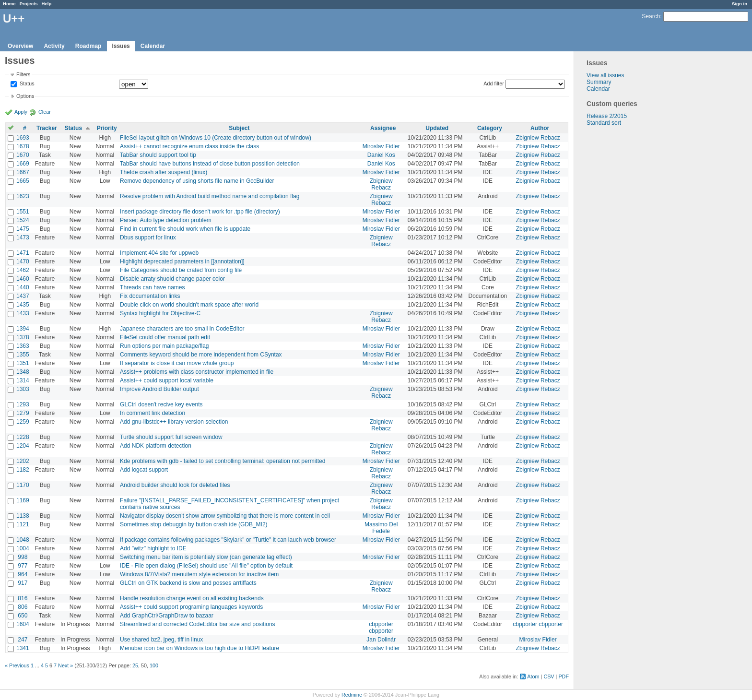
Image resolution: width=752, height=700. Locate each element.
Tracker (47, 128)
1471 (23, 253)
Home (9, 4)
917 (23, 583)
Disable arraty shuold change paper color (172, 279)
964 (23, 574)
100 (154, 665)
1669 (23, 164)
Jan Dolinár (381, 640)
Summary (599, 82)
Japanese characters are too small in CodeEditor (182, 329)
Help (47, 4)
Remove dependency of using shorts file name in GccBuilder (197, 181)
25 (135, 665)
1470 (23, 261)
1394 (23, 329)
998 (23, 557)
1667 (23, 172)
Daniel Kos (381, 155)
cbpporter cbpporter (381, 628)
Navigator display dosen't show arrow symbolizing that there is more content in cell (225, 516)
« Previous (17, 665)
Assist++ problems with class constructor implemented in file (197, 372)
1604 (23, 624)
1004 (23, 548)
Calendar (153, 46)
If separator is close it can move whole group (177, 363)
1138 (23, 516)
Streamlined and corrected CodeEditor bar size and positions (198, 624)
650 (23, 616)
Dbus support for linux (148, 237)
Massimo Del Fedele (381, 528)
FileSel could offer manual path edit (165, 337)
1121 (23, 524)
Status (26, 84)
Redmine (352, 695)
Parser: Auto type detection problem (166, 220)
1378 (23, 337)
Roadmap (88, 46)
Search (651, 16)
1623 (23, 196)
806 (23, 607)
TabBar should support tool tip (158, 155)
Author (540, 128)
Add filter (494, 83)
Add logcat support (144, 470)
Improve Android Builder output (159, 389)
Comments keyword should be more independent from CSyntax (201, 355)
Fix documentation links (150, 296)
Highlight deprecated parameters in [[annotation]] (182, 261)
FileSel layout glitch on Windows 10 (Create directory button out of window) (216, 138)
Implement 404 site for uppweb (159, 253)
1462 (23, 270)
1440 (23, 287)
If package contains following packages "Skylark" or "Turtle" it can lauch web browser (228, 540)
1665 (23, 181)
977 (23, 566)
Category (490, 128)
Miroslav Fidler (381, 146)
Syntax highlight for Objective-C (160, 313)
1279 (23, 413)
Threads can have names (152, 287)
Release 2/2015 (607, 116)
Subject (239, 128)
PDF (564, 676)
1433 (23, 313)
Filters (23, 74)
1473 (23, 237)
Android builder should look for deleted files (175, 485)
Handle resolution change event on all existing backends (192, 598)
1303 (23, 389)
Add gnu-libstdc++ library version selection (174, 422)
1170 (23, 485)
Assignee (383, 128)
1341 (23, 648)
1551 (23, 212)
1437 (23, 296)
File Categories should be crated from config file (181, 270)
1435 (23, 305)
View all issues (605, 75)
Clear (45, 112)
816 (23, 598)
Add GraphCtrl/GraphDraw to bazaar (167, 616)
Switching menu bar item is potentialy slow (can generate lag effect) (206, 557)
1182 (23, 470)
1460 (23, 279)
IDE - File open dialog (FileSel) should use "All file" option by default (206, 566)
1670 (23, 155)
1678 (23, 146)
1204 (23, 446)
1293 (23, 404)
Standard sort (604, 123)
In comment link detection (153, 413)
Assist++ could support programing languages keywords (191, 607)
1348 (23, 372)
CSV (549, 676)
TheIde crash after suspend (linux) (164, 172)
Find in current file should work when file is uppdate (185, 229)
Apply (21, 112)
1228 (23, 437)
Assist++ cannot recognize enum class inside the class (189, 146)
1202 (23, 461)
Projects (29, 4)
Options (25, 96)
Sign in (740, 4)
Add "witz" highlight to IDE (153, 548)
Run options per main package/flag (164, 346)
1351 (23, 363)
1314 (23, 380)
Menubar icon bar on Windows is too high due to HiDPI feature (200, 648)
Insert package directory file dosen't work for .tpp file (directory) (200, 212)
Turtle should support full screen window (171, 437)
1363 (23, 346)
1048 (23, 540)
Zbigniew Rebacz (538, 138)
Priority (107, 128)
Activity (54, 46)
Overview (20, 46)
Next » (65, 665)
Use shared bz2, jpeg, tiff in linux (161, 640)
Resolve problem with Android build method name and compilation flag (210, 196)
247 (23, 640)
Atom (533, 676)
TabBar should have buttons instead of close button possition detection (210, 164)
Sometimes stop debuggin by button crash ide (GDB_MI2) (194, 524)
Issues (121, 46)
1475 (23, 229)
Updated (437, 128)
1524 (23, 220)
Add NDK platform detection (156, 446)
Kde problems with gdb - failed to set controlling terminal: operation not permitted (223, 461)
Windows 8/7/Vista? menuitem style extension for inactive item (199, 574)
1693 (23, 138)
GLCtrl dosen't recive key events (161, 404)
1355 (23, 355)
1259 (23, 422)
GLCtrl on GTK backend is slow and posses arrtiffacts (188, 583)
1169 (23, 500)
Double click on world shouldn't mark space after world (189, 305)
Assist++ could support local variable (167, 380)
